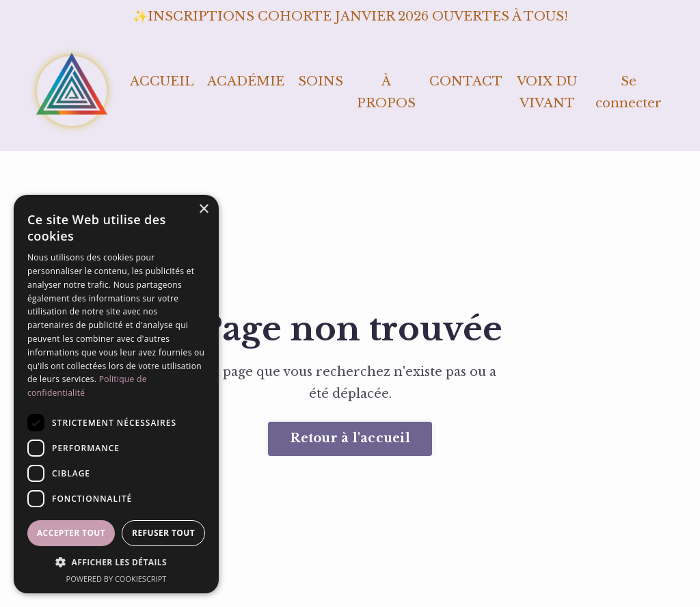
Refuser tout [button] (163, 533)
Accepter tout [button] (71, 533)
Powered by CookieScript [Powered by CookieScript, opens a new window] (117, 579)
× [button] (203, 210)
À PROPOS (386, 92)
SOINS (321, 81)
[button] (116, 563)
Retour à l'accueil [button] (350, 438)
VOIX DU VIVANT (547, 92)
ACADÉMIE (246, 81)
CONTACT (466, 81)
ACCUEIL (162, 81)
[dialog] (116, 394)
